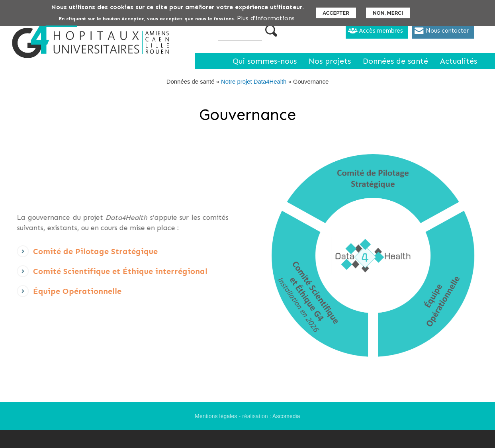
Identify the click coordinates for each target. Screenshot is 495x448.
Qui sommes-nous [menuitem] (265, 61)
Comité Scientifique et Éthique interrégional (109, 274)
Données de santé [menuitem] (395, 61)
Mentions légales (216, 416)
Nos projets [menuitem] (330, 61)
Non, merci (388, 13)
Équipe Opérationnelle (66, 294)
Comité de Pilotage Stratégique (84, 254)
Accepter (336, 13)
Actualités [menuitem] (459, 61)
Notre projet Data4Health (254, 82)
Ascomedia (286, 416)
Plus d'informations (266, 18)
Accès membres (381, 31)
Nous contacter (447, 31)
